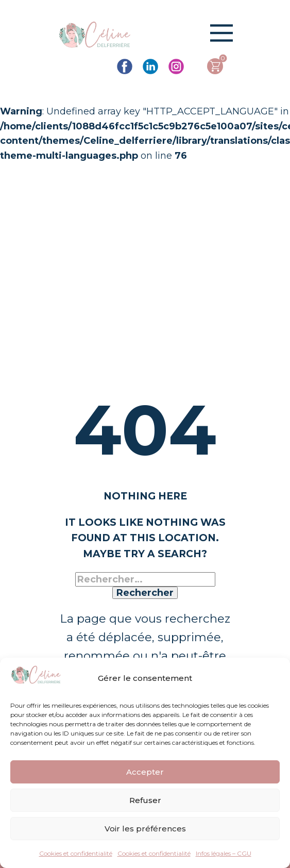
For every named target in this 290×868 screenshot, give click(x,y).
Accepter (145, 772)
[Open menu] (221, 33)
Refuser (145, 800)
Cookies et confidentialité (76, 853)
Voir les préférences (145, 829)
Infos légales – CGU (224, 853)
